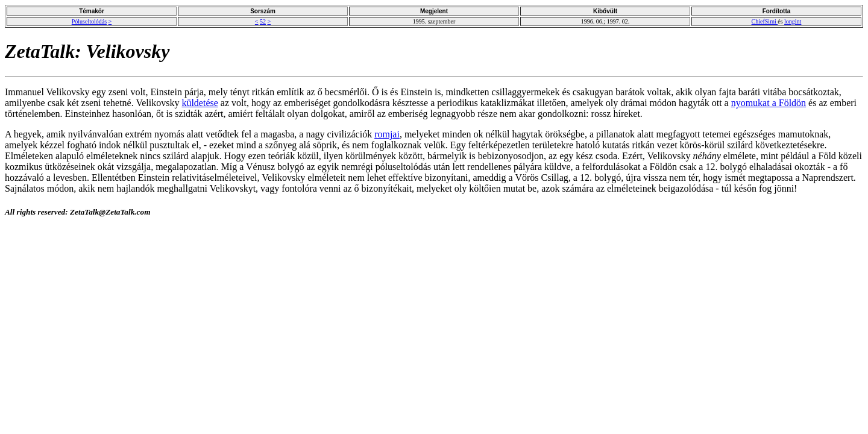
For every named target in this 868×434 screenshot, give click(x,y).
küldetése (200, 103)
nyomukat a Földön (769, 103)
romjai (387, 134)
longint (793, 21)
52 (263, 21)
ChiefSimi (765, 21)
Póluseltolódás (89, 21)
